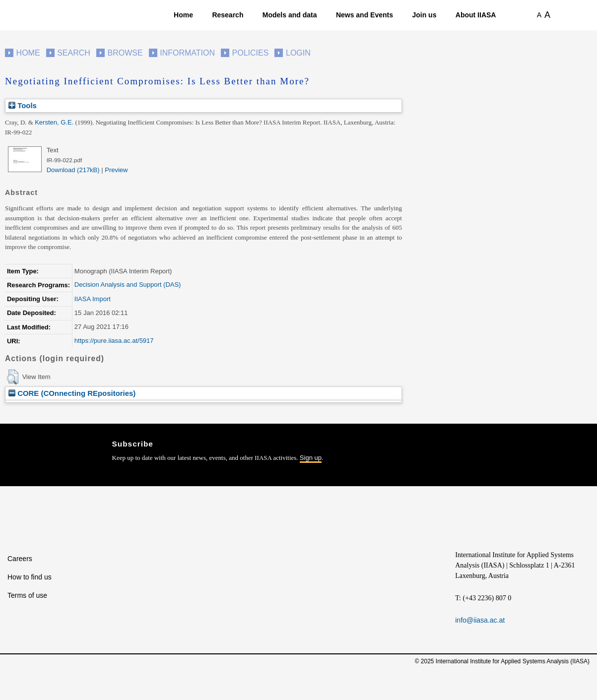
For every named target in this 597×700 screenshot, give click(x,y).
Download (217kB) (73, 170)
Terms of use (27, 595)
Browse (125, 53)
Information (187, 53)
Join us (424, 15)
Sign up (311, 458)
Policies (251, 53)
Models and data (290, 15)
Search (74, 53)
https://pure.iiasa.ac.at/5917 (114, 341)
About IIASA (476, 15)
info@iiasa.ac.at (480, 620)
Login (298, 53)
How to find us (30, 577)
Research (228, 15)
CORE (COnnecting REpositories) (72, 393)
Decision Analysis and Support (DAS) (128, 285)
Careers (20, 559)
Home (183, 15)
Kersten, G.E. (54, 122)
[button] (13, 377)
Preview (116, 170)
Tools (23, 105)
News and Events (365, 15)
